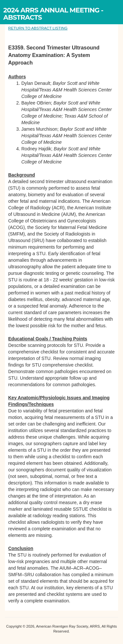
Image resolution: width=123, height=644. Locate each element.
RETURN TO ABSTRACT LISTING (38, 28)
